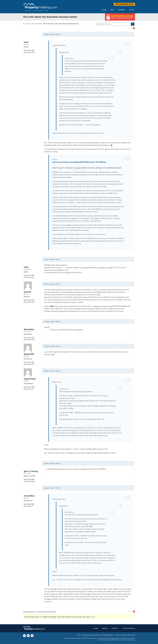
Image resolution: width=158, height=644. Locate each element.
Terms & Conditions (121, 635)
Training (122, 10)
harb (26, 42)
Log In (132, 10)
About (105, 629)
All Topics (27, 24)
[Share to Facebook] (24, 636)
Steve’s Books (129, 629)
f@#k (52, 306)
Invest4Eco (29, 496)
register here (90, 617)
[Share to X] (28, 636)
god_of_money (31, 471)
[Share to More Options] (32, 636)
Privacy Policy (131, 635)
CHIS (26, 267)
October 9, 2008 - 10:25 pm (52, 322)
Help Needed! (37, 24)
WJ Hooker (29, 329)
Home (104, 10)
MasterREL (29, 354)
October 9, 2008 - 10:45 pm (52, 346)
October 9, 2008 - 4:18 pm (52, 259)
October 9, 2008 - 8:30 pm (52, 284)
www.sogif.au (131, 640)
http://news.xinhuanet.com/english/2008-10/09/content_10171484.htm (79, 162)
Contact (115, 629)
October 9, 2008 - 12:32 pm (52, 34)
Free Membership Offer (124, 4)
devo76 (27, 292)
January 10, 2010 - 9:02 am (52, 371)
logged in (37, 617)
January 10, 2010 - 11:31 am (52, 488)
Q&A (112, 10)
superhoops (30, 379)
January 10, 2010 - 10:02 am (52, 463)
